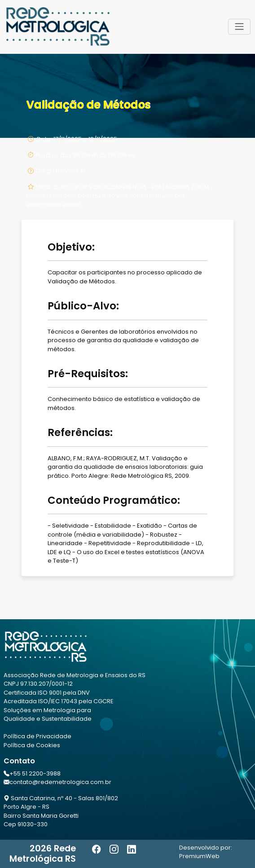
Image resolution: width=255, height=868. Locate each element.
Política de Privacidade (37, 736)
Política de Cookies (32, 745)
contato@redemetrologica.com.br (60, 782)
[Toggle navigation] (239, 26)
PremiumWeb (199, 856)
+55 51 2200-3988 (35, 773)
